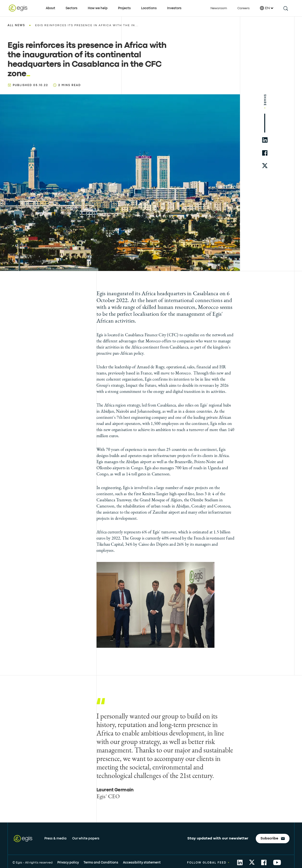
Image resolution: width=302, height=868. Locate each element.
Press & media (55, 839)
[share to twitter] (265, 166)
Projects (124, 8)
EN (267, 8)
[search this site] (285, 8)
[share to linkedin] (265, 140)
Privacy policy (68, 863)
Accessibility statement (142, 863)
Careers (243, 8)
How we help (98, 8)
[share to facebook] (265, 153)
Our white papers (86, 839)
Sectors (71, 8)
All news (16, 25)
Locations (149, 8)
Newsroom (219, 8)
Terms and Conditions (101, 863)
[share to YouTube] (277, 862)
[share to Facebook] (264, 862)
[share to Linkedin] (240, 862)
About (50, 8)
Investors (174, 8)
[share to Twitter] (252, 862)
